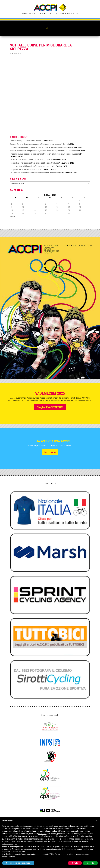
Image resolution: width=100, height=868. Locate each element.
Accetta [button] (90, 863)
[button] (97, 821)
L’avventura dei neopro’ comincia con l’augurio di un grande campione (39, 147)
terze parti (42, 834)
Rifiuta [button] (75, 863)
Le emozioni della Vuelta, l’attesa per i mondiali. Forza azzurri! (36, 173)
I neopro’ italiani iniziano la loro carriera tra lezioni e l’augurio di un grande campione (45, 154)
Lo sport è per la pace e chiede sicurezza (27, 169)
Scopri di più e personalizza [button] (18, 863)
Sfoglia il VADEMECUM (50, 407)
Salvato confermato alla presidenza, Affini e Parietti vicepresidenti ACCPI (40, 151)
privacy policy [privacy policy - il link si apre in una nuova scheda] (78, 826)
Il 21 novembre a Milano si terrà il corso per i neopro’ (32, 166)
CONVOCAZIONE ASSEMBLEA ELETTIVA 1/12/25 (30, 160)
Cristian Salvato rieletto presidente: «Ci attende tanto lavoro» (35, 144)
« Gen (12, 216)
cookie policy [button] (85, 831)
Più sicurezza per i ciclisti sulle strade (26, 141)
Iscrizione (50, 452)
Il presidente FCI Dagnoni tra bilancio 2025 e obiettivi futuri (34, 163)
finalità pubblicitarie (77, 839)
